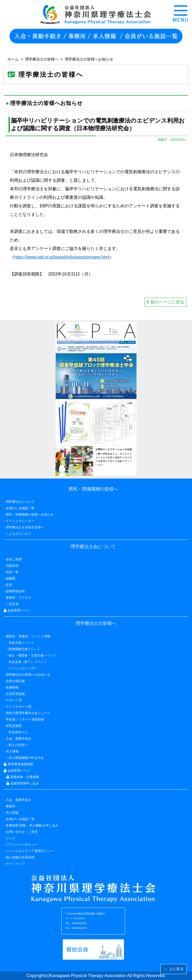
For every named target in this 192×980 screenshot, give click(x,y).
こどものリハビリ (19, 534)
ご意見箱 (12, 604)
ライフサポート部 (19, 707)
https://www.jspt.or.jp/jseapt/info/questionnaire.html (62, 257)
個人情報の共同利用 (20, 857)
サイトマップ (15, 864)
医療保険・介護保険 (23, 777)
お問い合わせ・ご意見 (22, 832)
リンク (11, 838)
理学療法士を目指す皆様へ (25, 527)
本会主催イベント (21, 643)
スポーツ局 (14, 700)
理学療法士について (20, 502)
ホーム (13, 59)
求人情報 (12, 813)
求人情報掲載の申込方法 (26, 758)
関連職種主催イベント (24, 649)
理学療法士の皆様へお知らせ (89, 59)
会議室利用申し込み (23, 783)
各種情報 (12, 687)
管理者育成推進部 (18, 764)
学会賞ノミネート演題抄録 (25, 719)
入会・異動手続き (19, 800)
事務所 (11, 806)
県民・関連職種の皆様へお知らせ (30, 515)
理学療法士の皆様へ (42, 59)
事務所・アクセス (19, 598)
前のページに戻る (165, 302)
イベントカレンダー (20, 521)
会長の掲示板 (15, 681)
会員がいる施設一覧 (20, 819)
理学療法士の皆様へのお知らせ (28, 675)
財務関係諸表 (15, 591)
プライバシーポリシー (22, 845)
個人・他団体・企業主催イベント (32, 655)
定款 (9, 585)
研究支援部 (14, 726)
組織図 (11, 578)
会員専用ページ (17, 771)
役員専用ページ (17, 610)
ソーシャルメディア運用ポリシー (30, 851)
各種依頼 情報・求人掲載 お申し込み (32, 825)
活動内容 (12, 566)
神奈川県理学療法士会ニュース (28, 713)
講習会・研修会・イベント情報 (28, 636)
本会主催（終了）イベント (28, 662)
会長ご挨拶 (14, 559)
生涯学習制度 (15, 694)
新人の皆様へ (18, 745)
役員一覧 (12, 572)
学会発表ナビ (18, 732)
